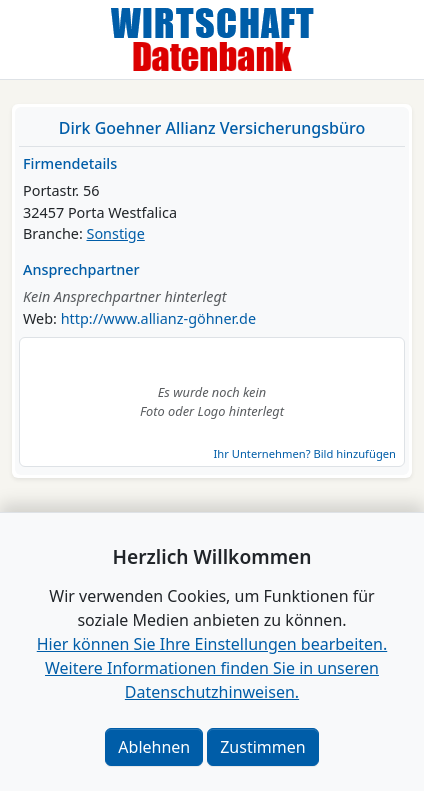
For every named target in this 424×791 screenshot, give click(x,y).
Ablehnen (154, 747)
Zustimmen (262, 747)
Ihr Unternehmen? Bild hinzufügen (305, 453)
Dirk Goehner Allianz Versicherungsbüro (212, 128)
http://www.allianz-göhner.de (158, 318)
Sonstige (116, 233)
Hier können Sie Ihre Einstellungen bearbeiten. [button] (212, 644)
